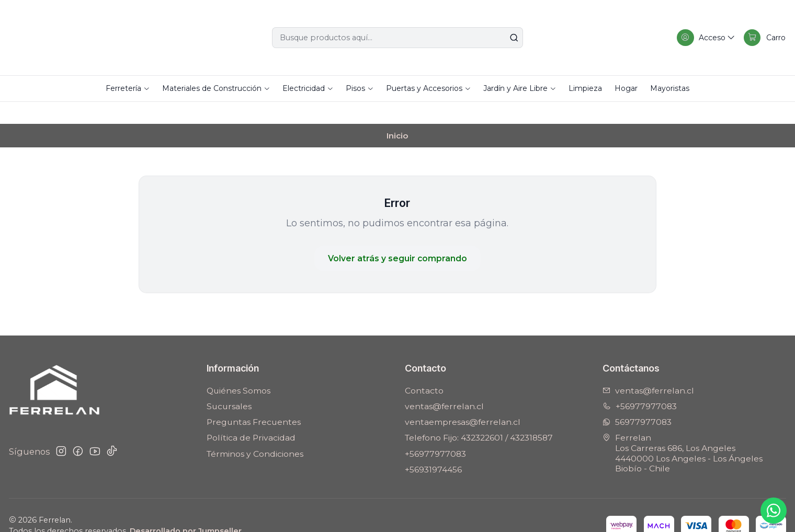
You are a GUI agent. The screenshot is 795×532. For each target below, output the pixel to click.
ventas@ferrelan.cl (444, 385)
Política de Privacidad (251, 416)
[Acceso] (703, 38)
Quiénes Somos (238, 369)
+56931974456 (433, 448)
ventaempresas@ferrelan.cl (463, 401)
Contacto (424, 369)
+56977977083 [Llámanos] (640, 385)
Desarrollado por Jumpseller (186, 510)
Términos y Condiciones (255, 432)
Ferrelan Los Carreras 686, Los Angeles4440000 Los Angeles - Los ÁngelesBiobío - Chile (683, 432)
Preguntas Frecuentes (254, 401)
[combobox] (397, 38)
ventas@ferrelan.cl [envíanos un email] (648, 369)
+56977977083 (435, 432)
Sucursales (229, 385)
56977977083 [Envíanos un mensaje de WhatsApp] (637, 401)
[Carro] (764, 38)
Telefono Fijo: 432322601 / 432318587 (479, 416)
